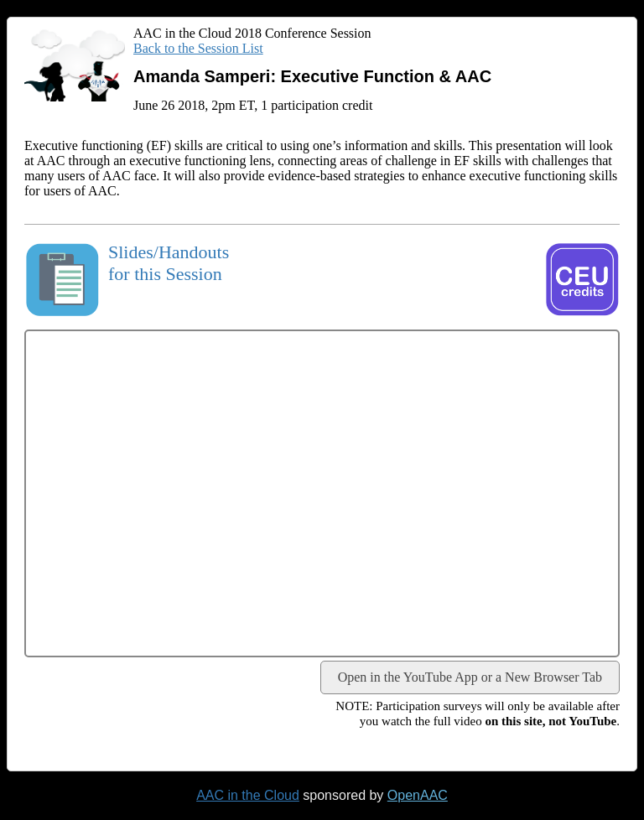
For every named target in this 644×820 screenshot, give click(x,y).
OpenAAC (418, 795)
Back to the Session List (198, 48)
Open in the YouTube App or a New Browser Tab (470, 677)
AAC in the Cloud (248, 795)
